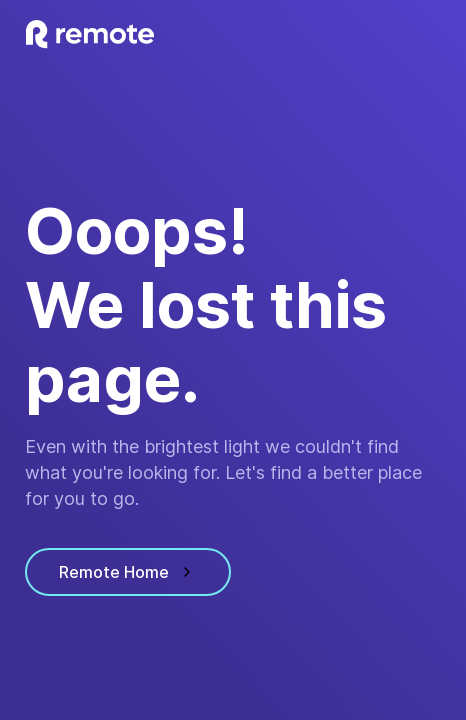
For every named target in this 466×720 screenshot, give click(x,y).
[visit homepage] (90, 34)
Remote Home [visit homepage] (128, 572)
